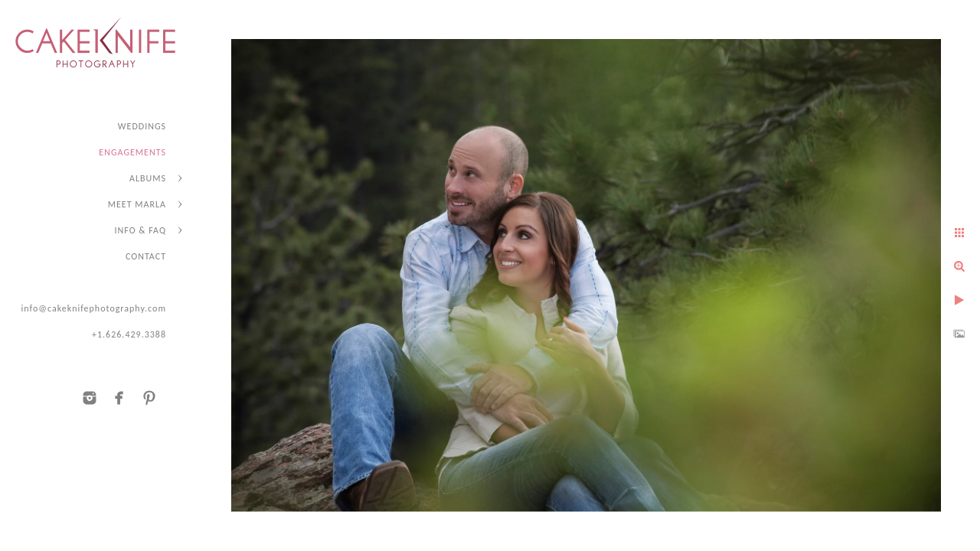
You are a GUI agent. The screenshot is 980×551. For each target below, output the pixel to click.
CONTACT (146, 256)
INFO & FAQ (140, 230)
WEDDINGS (142, 126)
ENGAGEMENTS (132, 152)
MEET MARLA (137, 204)
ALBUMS (148, 178)
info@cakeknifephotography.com (93, 308)
